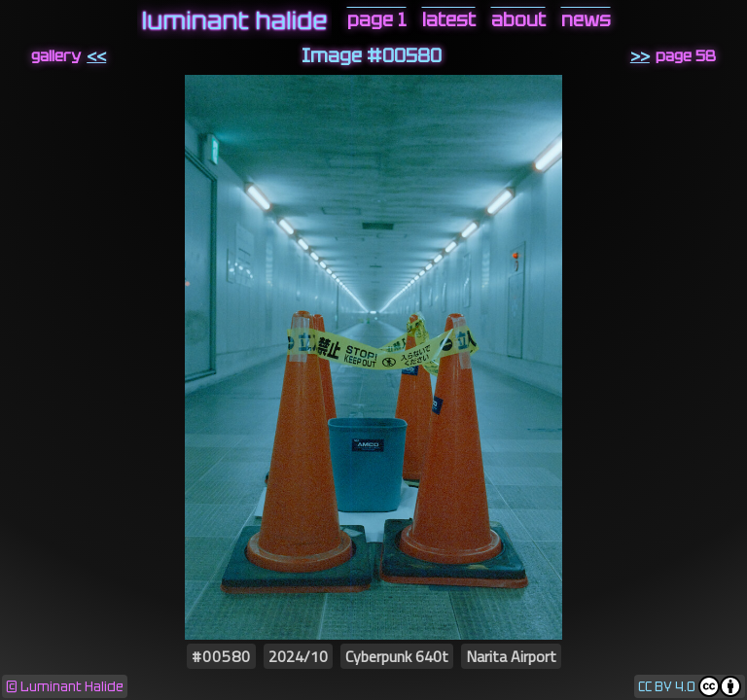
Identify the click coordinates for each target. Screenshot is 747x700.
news (586, 20)
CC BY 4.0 (667, 687)
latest (449, 20)
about (518, 20)
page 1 (377, 20)
